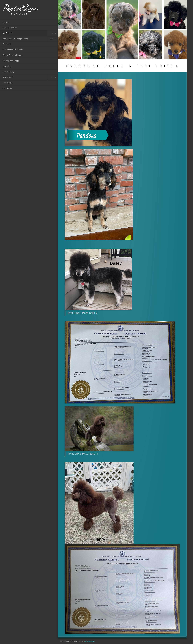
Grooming (7, 66)
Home (5, 22)
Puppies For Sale (10, 28)
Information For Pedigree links (15, 39)
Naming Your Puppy (11, 61)
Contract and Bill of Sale (13, 50)
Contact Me (8, 88)
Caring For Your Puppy (12, 55)
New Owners (8, 77)
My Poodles (8, 33)
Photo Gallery (8, 72)
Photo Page (8, 83)
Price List (7, 44)
